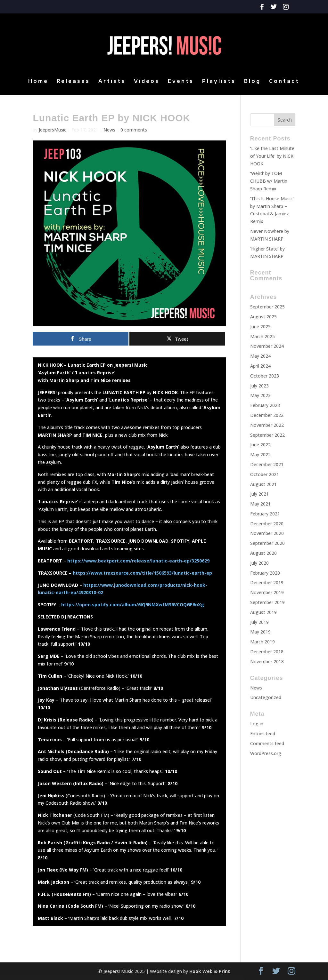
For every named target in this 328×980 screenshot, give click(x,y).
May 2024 (260, 356)
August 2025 (263, 317)
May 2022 (260, 454)
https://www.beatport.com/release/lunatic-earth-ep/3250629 (138, 561)
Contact (284, 81)
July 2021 (259, 494)
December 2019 (267, 582)
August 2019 (263, 612)
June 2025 (260, 327)
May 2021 (260, 504)
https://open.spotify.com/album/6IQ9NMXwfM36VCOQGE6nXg (132, 605)
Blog (252, 81)
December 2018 (267, 652)
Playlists (219, 81)
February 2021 (265, 514)
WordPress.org (266, 753)
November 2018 (267, 661)
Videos (147, 81)
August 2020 (263, 553)
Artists (112, 81)
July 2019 (259, 622)
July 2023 (259, 386)
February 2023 (265, 405)
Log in (257, 724)
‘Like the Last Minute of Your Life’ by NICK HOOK (272, 156)
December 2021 (267, 464)
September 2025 (267, 307)
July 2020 (259, 563)
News (256, 688)
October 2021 (265, 474)
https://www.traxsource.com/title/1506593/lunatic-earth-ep (142, 573)
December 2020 (267, 524)
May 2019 (260, 632)
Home (38, 81)
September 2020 (267, 543)
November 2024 (267, 346)
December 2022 (267, 415)
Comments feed (267, 743)
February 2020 (265, 573)
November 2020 (267, 533)
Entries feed (263, 733)
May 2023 (260, 395)
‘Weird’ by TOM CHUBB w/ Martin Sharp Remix (269, 181)
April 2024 (260, 366)
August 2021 (263, 484)
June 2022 (260, 445)
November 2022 (267, 425)
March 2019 (262, 642)
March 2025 (262, 336)
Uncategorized (266, 697)
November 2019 (267, 592)
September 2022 (267, 435)
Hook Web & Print (210, 971)
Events (181, 81)
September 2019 (267, 602)
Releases (73, 81)
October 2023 (265, 376)
